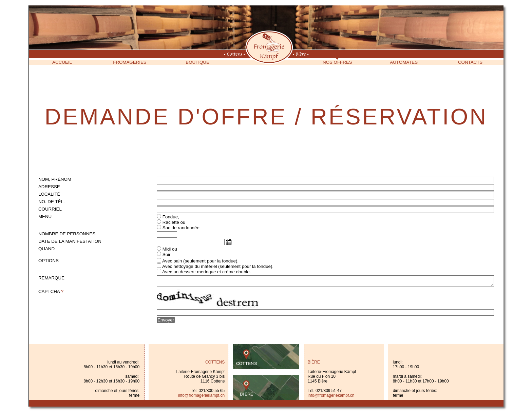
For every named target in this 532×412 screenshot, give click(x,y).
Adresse (49, 187)
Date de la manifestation (70, 241)
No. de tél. (52, 202)
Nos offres (337, 62)
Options (49, 261)
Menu (45, 217)
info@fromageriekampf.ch (202, 395)
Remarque (51, 278)
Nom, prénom (55, 179)
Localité (49, 194)
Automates (404, 62)
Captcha (51, 291)
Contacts (470, 62)
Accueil (62, 62)
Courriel (50, 209)
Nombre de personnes (67, 234)
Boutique (197, 62)
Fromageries (130, 62)
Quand (46, 249)
